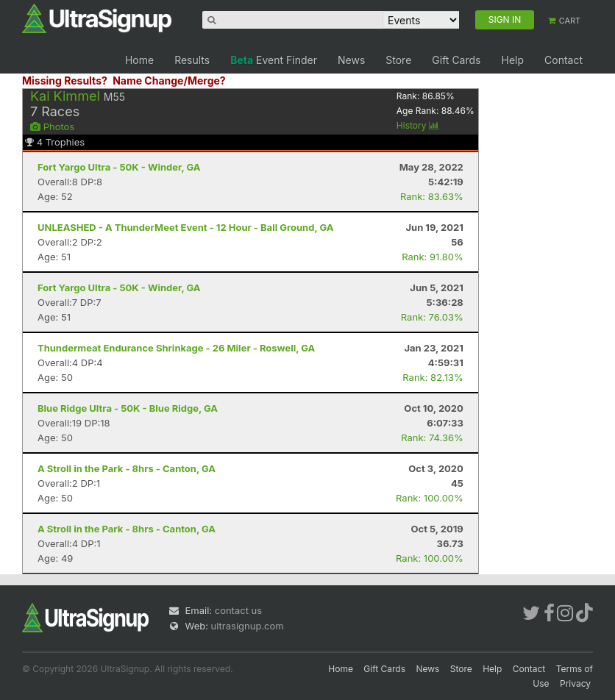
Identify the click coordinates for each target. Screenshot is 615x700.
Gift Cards (456, 60)
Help (512, 60)
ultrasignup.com (248, 626)
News (351, 60)
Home (139, 60)
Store (398, 60)
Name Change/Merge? (169, 81)
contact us (238, 610)
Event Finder (274, 60)
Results (192, 60)
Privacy (575, 683)
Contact (564, 60)
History (418, 125)
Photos (52, 126)
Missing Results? (65, 81)
